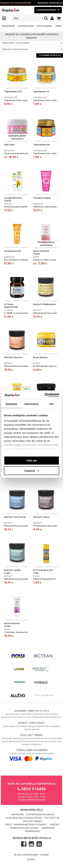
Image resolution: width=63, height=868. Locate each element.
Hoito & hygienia (45, 26)
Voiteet (58, 26)
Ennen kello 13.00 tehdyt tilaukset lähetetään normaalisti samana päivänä (32, 726)
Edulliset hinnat (33, 821)
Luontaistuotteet (26, 26)
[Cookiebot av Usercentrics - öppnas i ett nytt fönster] (45, 395)
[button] (59, 18)
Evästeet (55, 825)
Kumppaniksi (48, 828)
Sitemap (44, 855)
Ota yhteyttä (52, 818)
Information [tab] (32, 404)
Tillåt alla (32, 461)
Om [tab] (52, 404)
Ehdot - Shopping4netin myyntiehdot (26, 825)
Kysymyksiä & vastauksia (40, 815)
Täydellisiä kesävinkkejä (16, 3)
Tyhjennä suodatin (50, 55)
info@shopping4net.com (32, 800)
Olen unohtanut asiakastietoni (24, 818)
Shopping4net (8, 26)
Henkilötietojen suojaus (25, 828)
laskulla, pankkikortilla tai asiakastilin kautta (32, 755)
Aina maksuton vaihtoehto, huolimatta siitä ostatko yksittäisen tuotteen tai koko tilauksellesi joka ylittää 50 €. (32, 714)
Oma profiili (17, 815)
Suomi (32, 860)
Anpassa (32, 470)
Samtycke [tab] (11, 404)
